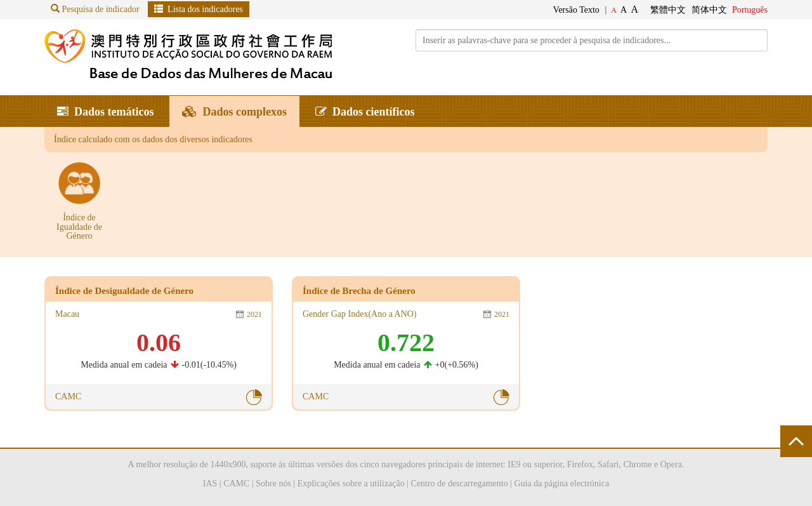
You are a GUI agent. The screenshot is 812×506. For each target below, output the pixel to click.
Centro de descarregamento (460, 483)
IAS (210, 483)
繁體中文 (668, 10)
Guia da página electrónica (562, 483)
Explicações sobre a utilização (351, 483)
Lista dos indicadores (199, 9)
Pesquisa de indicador (95, 9)
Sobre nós (273, 483)
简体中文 (709, 10)
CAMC (236, 483)
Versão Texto (576, 10)
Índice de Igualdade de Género (79, 227)
